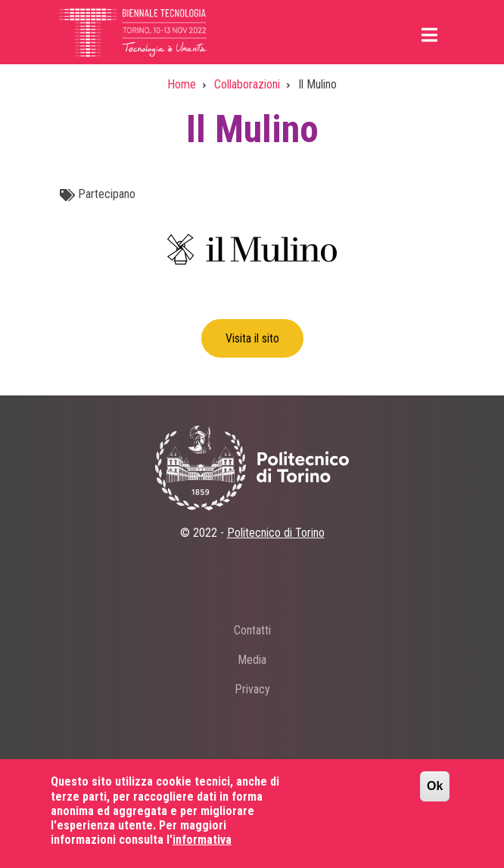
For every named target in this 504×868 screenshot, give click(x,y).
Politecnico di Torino (276, 533)
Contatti (252, 630)
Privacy (252, 689)
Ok (435, 797)
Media (252, 660)
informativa (202, 849)
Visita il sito (252, 338)
